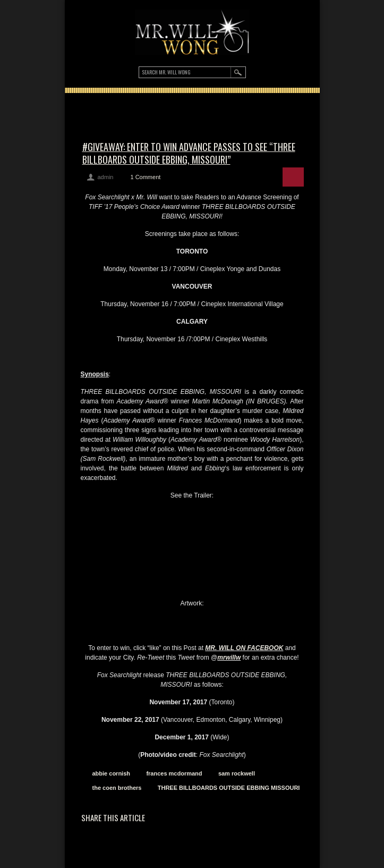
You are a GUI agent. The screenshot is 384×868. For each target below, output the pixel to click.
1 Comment (145, 177)
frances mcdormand (174, 773)
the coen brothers (117, 788)
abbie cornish (112, 773)
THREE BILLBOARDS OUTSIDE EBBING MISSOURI (229, 788)
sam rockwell (237, 773)
